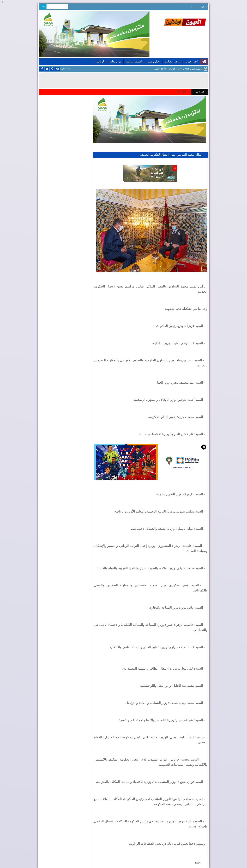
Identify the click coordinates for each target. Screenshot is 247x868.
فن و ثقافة (115, 62)
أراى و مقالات (173, 62)
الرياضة (100, 62)
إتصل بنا (203, 7)
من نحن (193, 7)
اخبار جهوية (191, 62)
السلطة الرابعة (134, 62)
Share (198, 863)
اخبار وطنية (154, 62)
